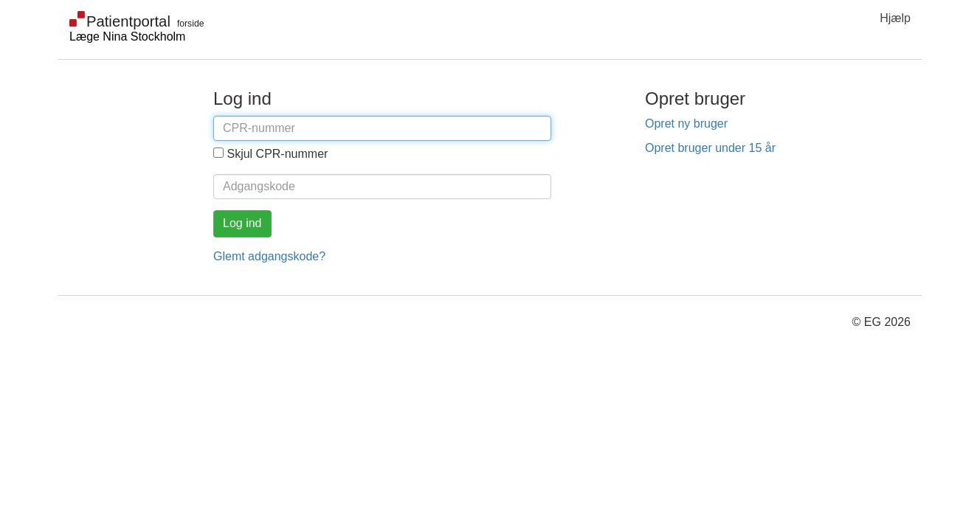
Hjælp (895, 18)
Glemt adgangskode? (269, 256)
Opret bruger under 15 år (710, 148)
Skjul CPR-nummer (277, 154)
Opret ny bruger (686, 124)
